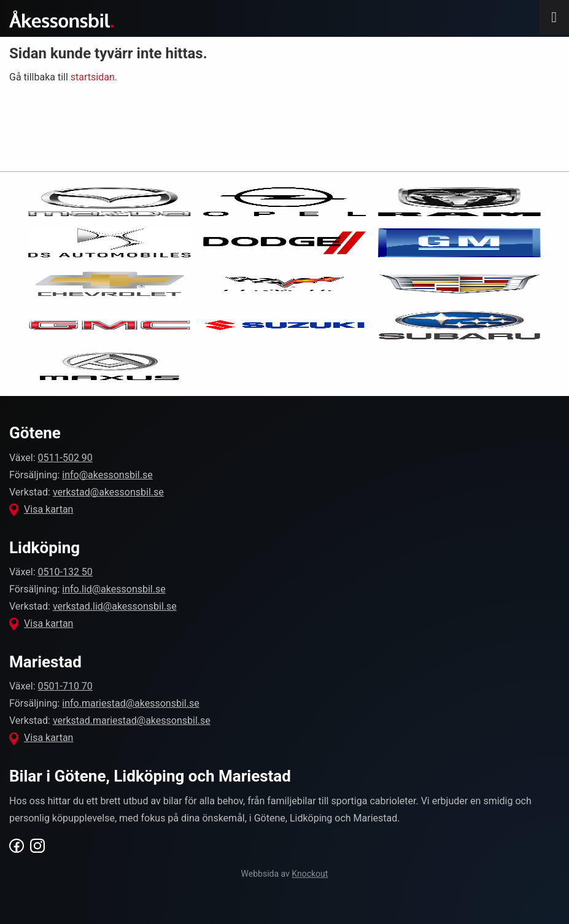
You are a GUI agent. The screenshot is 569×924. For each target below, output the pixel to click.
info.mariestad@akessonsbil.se (130, 703)
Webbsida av (285, 874)
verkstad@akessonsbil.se (108, 492)
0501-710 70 (65, 686)
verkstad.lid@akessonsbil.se (115, 606)
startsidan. (94, 77)
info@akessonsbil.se (107, 475)
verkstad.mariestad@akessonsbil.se (132, 720)
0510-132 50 (65, 572)
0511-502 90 (65, 458)
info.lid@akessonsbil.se (114, 589)
